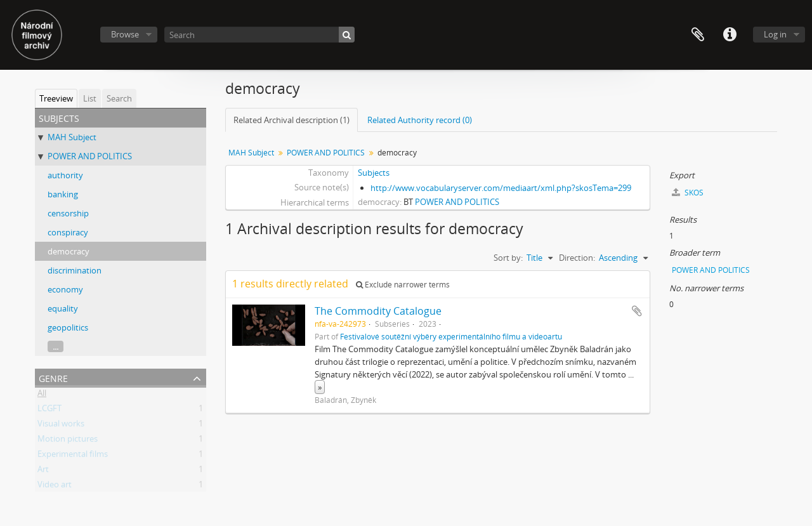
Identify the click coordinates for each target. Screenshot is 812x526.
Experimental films (73, 456)
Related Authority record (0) (420, 120)
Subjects (374, 173)
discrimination (75, 270)
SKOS (688, 193)
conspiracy (68, 232)
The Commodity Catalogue (378, 311)
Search (119, 98)
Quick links (730, 35)
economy (65, 289)
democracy (69, 251)
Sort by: (508, 258)
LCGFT (49, 411)
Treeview (56, 98)
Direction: (577, 258)
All (42, 395)
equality (63, 308)
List (90, 98)
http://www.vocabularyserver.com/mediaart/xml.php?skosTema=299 (501, 188)
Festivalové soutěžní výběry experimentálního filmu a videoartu (451, 336)
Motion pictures (68, 441)
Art (43, 471)
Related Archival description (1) (291, 120)
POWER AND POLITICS (90, 156)
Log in (775, 34)
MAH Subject (72, 137)
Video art (55, 487)
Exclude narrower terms (403, 285)
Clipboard (698, 35)
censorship (68, 213)
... (56, 346)
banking (63, 194)
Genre (53, 377)
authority (65, 175)
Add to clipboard (637, 311)
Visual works (61, 426)
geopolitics (68, 327)
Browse (125, 34)
